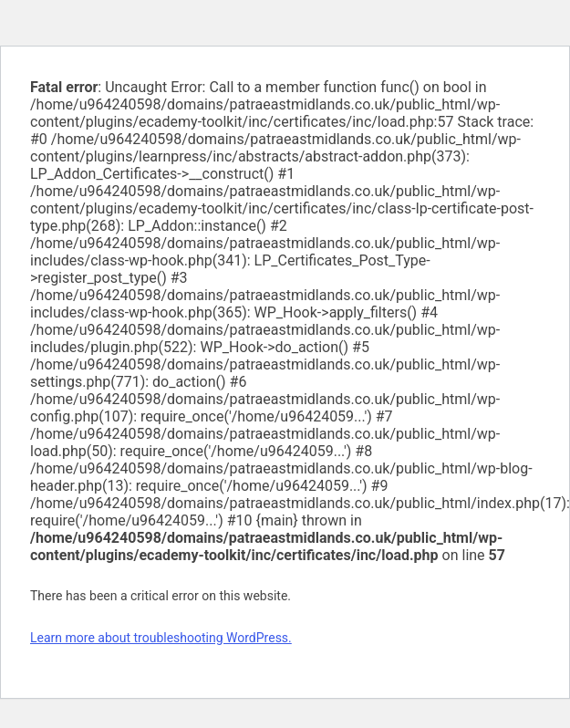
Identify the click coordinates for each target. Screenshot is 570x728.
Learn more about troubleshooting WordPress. (161, 638)
